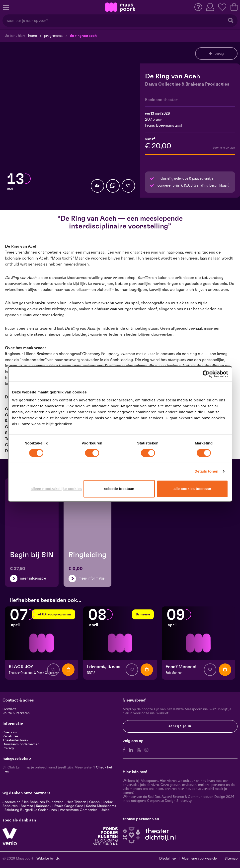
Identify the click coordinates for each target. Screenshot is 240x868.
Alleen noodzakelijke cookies (56, 489)
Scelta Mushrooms (101, 806)
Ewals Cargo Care (69, 806)
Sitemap (231, 859)
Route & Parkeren (16, 713)
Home (33, 36)
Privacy (8, 748)
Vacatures (10, 736)
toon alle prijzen (224, 148)
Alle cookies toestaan (192, 489)
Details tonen (206, 471)
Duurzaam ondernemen (21, 744)
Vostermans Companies (79, 810)
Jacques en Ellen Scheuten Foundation (33, 802)
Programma (53, 36)
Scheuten (10, 806)
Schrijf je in (180, 726)
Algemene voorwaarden (200, 859)
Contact (9, 709)
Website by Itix (48, 859)
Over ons (10, 732)
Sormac (27, 806)
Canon (94, 802)
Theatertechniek (15, 740)
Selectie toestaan (119, 489)
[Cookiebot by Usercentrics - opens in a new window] (206, 374)
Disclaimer (167, 859)
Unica (105, 810)
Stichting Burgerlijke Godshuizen (31, 810)
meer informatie (33, 578)
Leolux (108, 802)
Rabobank (44, 806)
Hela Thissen (76, 802)
